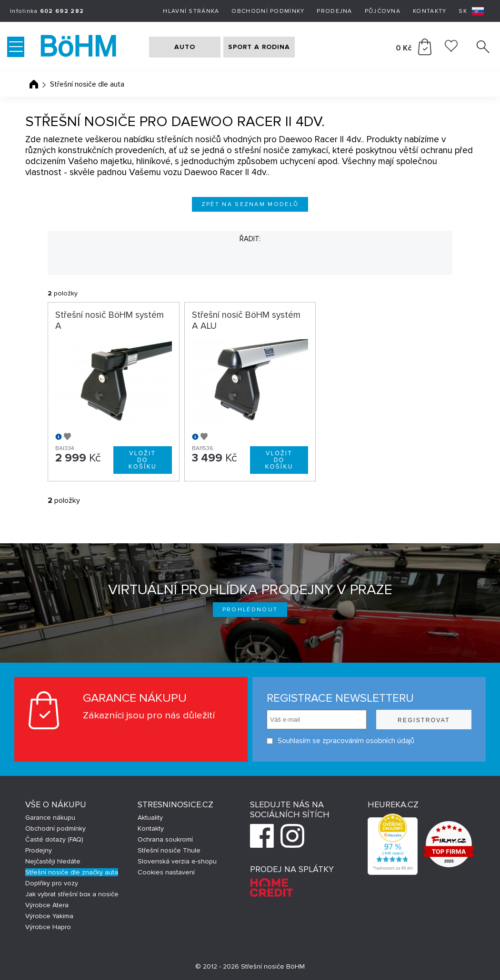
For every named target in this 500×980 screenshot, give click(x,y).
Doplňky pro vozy (52, 883)
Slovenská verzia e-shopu (177, 861)
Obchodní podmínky (268, 11)
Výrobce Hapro (48, 927)
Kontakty (430, 11)
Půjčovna (383, 11)
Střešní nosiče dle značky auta (72, 872)
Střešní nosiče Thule (169, 850)
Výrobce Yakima (49, 916)
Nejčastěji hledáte (53, 861)
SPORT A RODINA (259, 47)
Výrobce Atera (47, 905)
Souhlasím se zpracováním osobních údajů (340, 741)
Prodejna (334, 11)
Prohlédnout (250, 610)
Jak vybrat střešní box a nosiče (72, 894)
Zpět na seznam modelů (250, 204)
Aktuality (150, 818)
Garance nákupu (50, 818)
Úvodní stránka (34, 84)
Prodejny (39, 850)
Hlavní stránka (191, 11)
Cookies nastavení (166, 872)
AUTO (185, 47)
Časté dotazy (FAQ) (54, 839)
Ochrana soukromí (165, 839)
